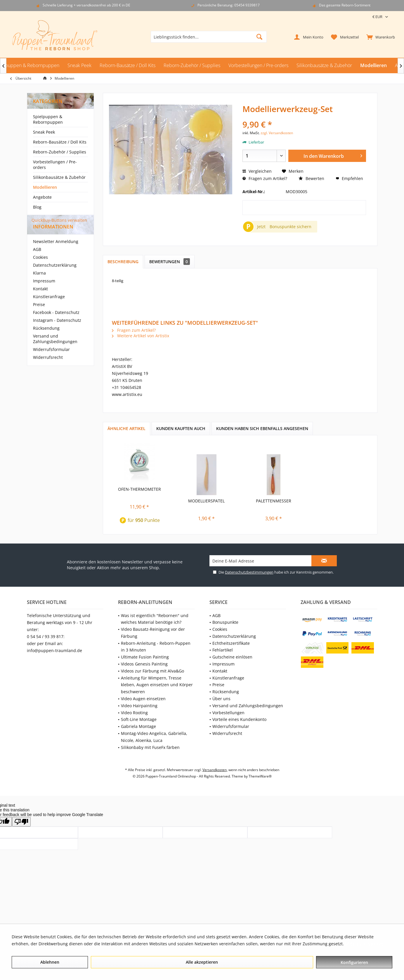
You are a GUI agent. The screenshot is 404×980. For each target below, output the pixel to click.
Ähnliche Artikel (126, 428)
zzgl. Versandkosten (277, 133)
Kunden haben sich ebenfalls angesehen (262, 428)
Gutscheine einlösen (232, 657)
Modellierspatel (206, 501)
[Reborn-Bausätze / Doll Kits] (128, 65)
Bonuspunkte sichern (291, 227)
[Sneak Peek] (79, 65)
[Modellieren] (373, 65)
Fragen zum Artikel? (265, 178)
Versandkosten (215, 770)
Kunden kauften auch (181, 428)
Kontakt (40, 299)
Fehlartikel (223, 650)
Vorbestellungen (228, 713)
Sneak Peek (44, 132)
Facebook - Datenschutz (56, 323)
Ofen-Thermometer (139, 489)
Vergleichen (257, 171)
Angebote (42, 197)
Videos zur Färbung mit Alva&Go (152, 671)
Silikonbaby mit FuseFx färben (150, 747)
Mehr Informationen (365, 944)
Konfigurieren (354, 962)
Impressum (44, 291)
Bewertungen (170, 262)
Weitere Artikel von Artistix (141, 336)
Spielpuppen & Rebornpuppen (48, 119)
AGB (37, 260)
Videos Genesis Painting (144, 664)
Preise (39, 315)
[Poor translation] (21, 822)
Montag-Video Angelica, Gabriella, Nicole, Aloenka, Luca (154, 737)
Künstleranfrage (49, 307)
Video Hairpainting (139, 706)
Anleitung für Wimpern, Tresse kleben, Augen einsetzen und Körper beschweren (157, 685)
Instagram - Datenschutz (57, 331)
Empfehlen (349, 178)
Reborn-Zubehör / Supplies (60, 152)
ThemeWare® (260, 776)
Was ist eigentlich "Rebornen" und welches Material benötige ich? (155, 619)
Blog (37, 207)
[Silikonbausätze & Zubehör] (324, 65)
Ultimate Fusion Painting (145, 657)
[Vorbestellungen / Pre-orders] (258, 65)
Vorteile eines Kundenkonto (239, 719)
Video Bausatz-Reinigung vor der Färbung (153, 633)
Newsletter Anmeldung (56, 252)
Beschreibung (123, 262)
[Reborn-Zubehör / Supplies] (192, 65)
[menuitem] (379, 37)
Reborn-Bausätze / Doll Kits (60, 142)
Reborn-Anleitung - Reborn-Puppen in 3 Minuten (156, 647)
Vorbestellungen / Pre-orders (55, 165)
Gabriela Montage (138, 726)
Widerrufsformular (51, 360)
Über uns (221, 699)
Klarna (39, 283)
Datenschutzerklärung (55, 276)
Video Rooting (134, 713)
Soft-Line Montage (139, 719)
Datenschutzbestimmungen (249, 572)
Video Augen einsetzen (143, 699)
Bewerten (311, 178)
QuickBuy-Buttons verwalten (59, 220)
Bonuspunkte (225, 622)
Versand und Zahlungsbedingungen (55, 349)
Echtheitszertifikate (231, 643)
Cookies (40, 268)
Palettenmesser (274, 501)
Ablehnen (50, 962)
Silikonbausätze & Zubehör (59, 177)
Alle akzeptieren (202, 962)
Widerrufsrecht (48, 368)
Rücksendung (46, 339)
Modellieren (45, 187)
